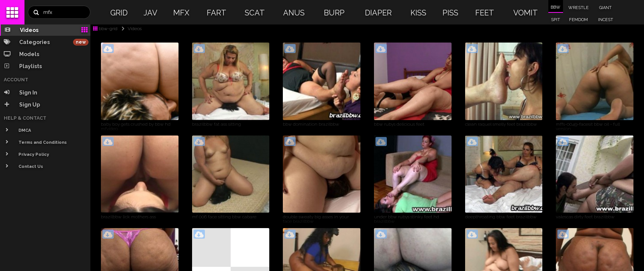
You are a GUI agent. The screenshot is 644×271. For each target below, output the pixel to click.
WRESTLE (578, 8)
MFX (181, 13)
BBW (555, 7)
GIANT (605, 8)
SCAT (255, 13)
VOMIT (526, 13)
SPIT (555, 20)
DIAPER (378, 13)
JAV (150, 13)
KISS (418, 13)
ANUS (294, 13)
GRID (119, 13)
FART (217, 13)
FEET (485, 13)
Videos (130, 29)
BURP (334, 13)
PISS (450, 13)
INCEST (606, 20)
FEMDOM (578, 20)
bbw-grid (105, 29)
